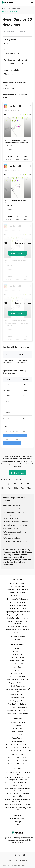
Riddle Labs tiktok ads (17, 488)
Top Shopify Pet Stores (18, 701)
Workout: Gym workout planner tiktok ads (24, 484)
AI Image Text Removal (17, 677)
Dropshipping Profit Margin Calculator (17, 612)
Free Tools (18, 633)
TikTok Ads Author (17, 735)
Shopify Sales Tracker (17, 583)
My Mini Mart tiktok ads (17, 484)
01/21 (10, 760)
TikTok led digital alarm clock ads (15, 541)
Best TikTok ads (17, 732)
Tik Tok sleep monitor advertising (15, 525)
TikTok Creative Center (17, 661)
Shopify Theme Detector (17, 593)
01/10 (25, 760)
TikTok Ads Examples (17, 722)
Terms (16, 861)
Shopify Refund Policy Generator (17, 618)
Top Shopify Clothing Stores (17, 707)
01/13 (17, 760)
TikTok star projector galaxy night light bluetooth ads (17, 533)
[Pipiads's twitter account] (15, 855)
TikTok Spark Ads (18, 654)
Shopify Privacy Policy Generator (17, 615)
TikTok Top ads (17, 729)
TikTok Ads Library (18, 658)
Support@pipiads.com (17, 819)
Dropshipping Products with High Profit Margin (17, 690)
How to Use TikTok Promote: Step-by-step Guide (18, 789)
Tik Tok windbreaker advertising (14, 509)
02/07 (10, 757)
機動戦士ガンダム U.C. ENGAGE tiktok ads (11, 484)
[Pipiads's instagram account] (24, 855)
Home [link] (3, 8)
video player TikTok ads (11, 505)
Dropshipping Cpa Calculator (17, 602)
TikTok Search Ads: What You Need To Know (17, 773)
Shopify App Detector (17, 596)
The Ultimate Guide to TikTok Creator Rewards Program (18, 784)
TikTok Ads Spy (17, 651)
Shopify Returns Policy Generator (17, 627)
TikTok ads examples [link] (14, 8)
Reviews (17, 670)
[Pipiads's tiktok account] (20, 855)
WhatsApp (18, 822)
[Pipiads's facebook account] (11, 855)
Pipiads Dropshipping (17, 686)
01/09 (10, 764)
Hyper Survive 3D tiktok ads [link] (9, 11)
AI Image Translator (17, 673)
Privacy (10, 861)
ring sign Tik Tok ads (10, 518)
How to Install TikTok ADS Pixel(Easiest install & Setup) (17, 809)
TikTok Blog (18, 725)
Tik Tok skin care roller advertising (15, 522)
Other (29, 751)
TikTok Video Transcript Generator (18, 664)
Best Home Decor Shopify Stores (18, 714)
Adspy (17, 648)
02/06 (17, 757)
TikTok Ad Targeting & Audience (18, 590)
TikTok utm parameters (17, 586)
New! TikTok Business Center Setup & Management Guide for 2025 (18, 779)
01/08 (17, 764)
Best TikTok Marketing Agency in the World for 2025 (17, 795)
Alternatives (17, 667)
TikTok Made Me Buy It (17, 695)
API (17, 825)
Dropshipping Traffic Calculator (17, 599)
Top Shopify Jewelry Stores (17, 704)
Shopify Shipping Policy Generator (17, 630)
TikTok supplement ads (11, 538)
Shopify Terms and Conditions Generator (17, 622)
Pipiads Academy (17, 738)
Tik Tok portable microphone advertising (13, 514)
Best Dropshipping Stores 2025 (17, 680)
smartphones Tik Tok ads (12, 529)
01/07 (25, 764)
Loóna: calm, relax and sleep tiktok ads (4, 484)
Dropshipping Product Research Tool (17, 683)
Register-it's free (18, 253)
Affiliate (17, 639)
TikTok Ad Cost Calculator (17, 605)
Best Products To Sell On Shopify (17, 710)
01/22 (25, 757)
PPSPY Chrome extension (17, 636)
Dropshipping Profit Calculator (17, 609)
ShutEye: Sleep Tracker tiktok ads (31, 484)
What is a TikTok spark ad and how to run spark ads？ (17, 800)
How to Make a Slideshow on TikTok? (17, 805)
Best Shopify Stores (17, 698)
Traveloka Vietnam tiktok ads (11, 488)
